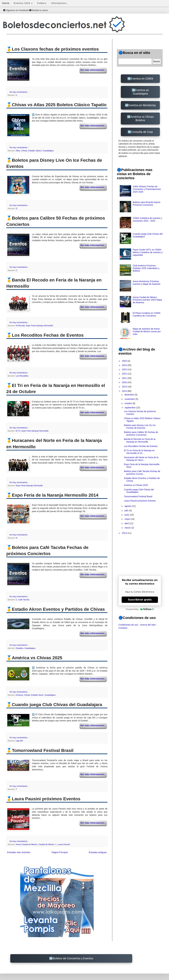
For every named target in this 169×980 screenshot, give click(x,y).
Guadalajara (48, 151)
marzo (128, 528)
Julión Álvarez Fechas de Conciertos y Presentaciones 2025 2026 (147, 189)
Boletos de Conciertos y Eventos (73, 958)
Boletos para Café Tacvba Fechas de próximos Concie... (142, 473)
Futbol (42, 3)
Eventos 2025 (23, 3)
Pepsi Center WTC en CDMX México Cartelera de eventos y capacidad (148, 252)
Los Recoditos (22, 376)
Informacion (59, 3)
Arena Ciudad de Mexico (27, 844)
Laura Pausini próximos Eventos (140, 501)
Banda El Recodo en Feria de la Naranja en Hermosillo (140, 440)
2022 (125, 374)
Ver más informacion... (93, 70)
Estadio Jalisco (35, 151)
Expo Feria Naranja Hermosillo (40, 326)
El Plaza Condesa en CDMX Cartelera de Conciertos (147, 314)
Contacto (123, 628)
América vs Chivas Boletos (142, 118)
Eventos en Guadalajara (141, 92)
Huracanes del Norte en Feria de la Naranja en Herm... (141, 459)
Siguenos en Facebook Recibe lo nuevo (26, 10)
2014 (125, 391)
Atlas (18, 151)
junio (127, 515)
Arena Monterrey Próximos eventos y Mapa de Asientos (146, 283)
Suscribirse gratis (140, 600)
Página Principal (60, 852)
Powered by (140, 609)
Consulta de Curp (142, 132)
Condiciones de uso (128, 625)
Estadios (20, 648)
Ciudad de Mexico (47, 844)
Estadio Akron (37, 695)
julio (127, 510)
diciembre (130, 395)
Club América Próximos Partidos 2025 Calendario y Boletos (146, 268)
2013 (125, 533)
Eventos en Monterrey (142, 105)
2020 (125, 382)
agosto (128, 506)
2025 (125, 361)
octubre (128, 403)
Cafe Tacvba (24, 600)
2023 (125, 369)
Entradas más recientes (19, 852)
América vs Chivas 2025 (136, 485)
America (19, 695)
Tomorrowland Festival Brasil (138, 496)
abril (127, 523)
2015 (125, 387)
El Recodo (20, 326)
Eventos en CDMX (142, 79)
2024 (125, 365)
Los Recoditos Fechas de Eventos (141, 446)
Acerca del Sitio (148, 625)
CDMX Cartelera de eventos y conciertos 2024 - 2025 (147, 219)
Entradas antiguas (98, 852)
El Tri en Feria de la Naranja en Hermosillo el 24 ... (139, 452)
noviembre (130, 399)
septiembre (130, 408)
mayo (127, 519)
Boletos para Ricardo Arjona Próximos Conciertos (146, 204)
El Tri (18, 431)
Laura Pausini (64, 844)
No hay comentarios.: (19, 92)
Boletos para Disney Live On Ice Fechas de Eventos (140, 427)
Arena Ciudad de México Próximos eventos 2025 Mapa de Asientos (147, 300)
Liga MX (19, 741)
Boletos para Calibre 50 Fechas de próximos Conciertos (141, 433)
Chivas (24, 151)
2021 (125, 378)
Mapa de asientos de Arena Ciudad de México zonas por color (147, 331)
